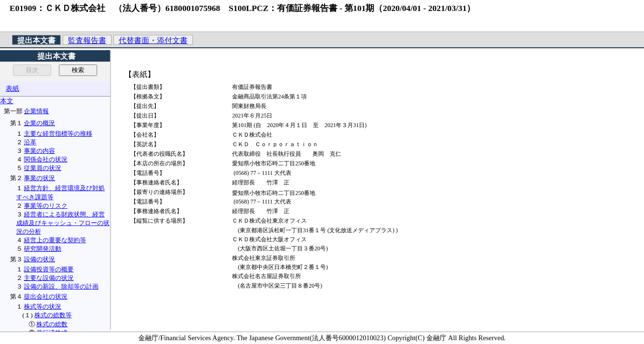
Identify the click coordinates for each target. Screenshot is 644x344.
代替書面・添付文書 (153, 40)
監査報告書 (87, 40)
